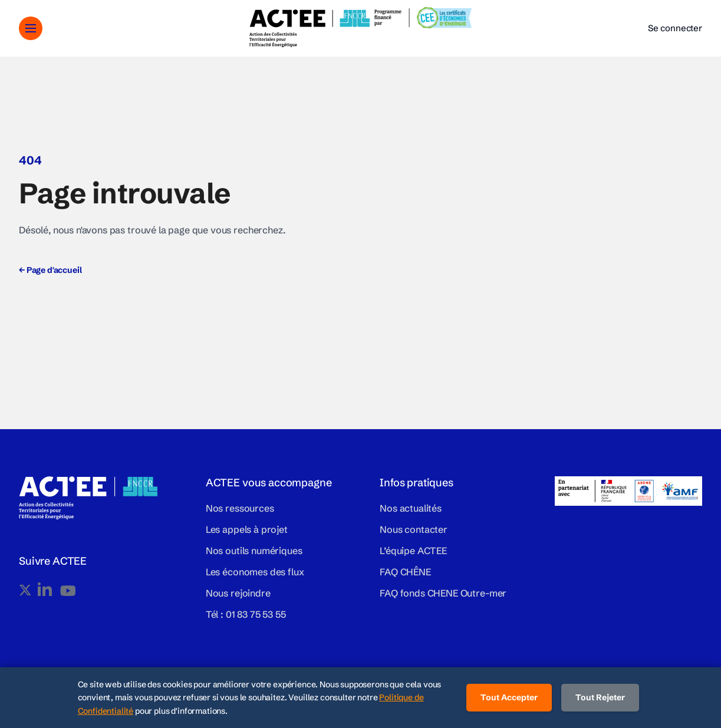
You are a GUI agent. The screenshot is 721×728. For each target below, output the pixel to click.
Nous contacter (414, 529)
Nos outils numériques (254, 551)
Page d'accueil (50, 270)
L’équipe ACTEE (413, 551)
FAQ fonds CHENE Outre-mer (443, 593)
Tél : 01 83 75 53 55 (246, 614)
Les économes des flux (255, 572)
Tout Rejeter (600, 697)
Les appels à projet (247, 529)
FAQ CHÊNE (405, 572)
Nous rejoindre (238, 593)
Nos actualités (411, 508)
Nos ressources (240, 508)
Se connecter (675, 28)
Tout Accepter (509, 697)
